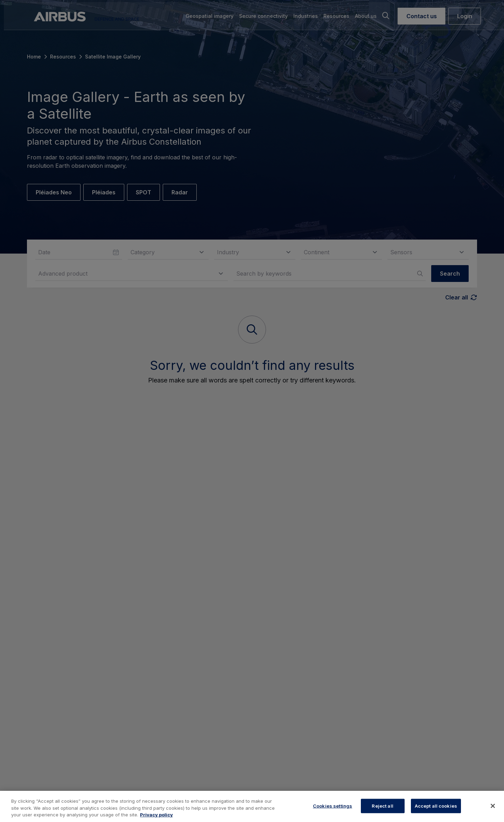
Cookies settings (332, 806)
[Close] (493, 806)
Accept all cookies (436, 806)
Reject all (382, 806)
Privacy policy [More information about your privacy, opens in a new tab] (156, 815)
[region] (252, 806)
